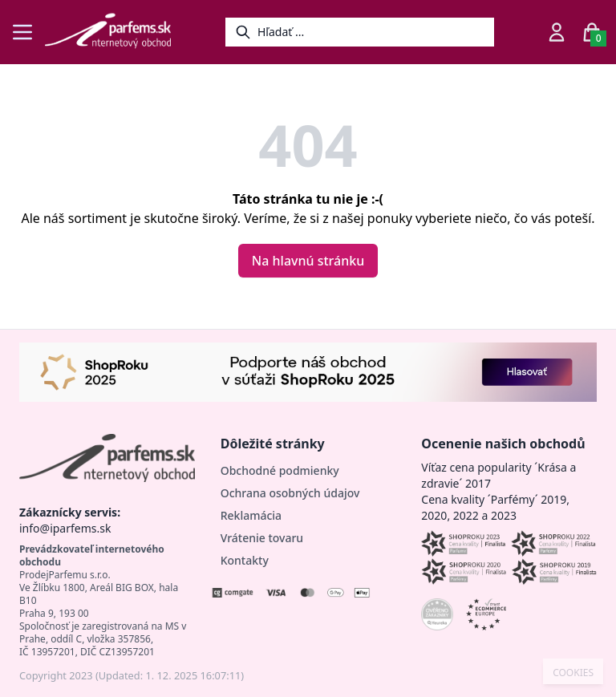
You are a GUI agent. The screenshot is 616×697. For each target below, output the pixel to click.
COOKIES (573, 673)
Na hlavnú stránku (308, 261)
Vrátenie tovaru (262, 538)
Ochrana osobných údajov (290, 493)
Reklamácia (251, 515)
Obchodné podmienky (280, 470)
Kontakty (245, 560)
